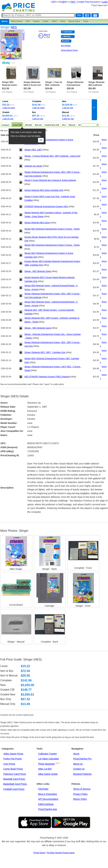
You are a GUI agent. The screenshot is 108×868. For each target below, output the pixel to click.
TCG (28, 21)
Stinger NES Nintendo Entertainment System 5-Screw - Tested (52, 229)
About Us (78, 764)
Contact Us (79, 769)
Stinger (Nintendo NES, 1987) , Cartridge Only (45, 352)
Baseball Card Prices (14, 779)
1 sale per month (38, 108)
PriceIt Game (39, 853)
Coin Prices (9, 764)
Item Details (66, 46)
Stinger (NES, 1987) (33, 150)
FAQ (73, 2)
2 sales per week (9, 108)
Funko (46, 21)
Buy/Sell (66, 41)
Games (17, 21)
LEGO (54, 21)
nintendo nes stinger (33, 166)
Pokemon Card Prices (15, 774)
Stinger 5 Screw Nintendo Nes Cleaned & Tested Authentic (50, 180)
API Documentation (48, 799)
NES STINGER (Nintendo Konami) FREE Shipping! (47, 377)
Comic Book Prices (13, 769)
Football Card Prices (14, 789)
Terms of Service (82, 789)
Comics (36, 21)
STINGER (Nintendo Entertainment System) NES (46, 207)
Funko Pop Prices (13, 759)
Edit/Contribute (46, 804)
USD (53, 2)
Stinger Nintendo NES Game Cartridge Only (44, 190)
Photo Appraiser (47, 764)
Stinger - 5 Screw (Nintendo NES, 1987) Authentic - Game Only (52, 156)
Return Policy (80, 799)
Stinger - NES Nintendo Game (38, 271)
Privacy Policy (80, 794)
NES (14, 27)
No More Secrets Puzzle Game (61, 853)
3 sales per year (68, 119)
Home (76, 754)
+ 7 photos (24, 35)
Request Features (82, 774)
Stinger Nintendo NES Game (37, 223)
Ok (41, 140)
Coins (63, 21)
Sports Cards (74, 21)
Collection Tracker (48, 754)
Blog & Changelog (48, 794)
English (63, 2)
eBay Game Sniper (48, 774)
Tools (86, 21)
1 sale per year (67, 108)
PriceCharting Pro (82, 759)
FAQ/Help (43, 789)
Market (5, 21)
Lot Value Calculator (49, 759)
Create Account (88, 2)
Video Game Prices (13, 754)
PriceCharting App (48, 809)
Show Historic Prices (69, 50)
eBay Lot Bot (45, 769)
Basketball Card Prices (15, 784)
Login (105, 2)
